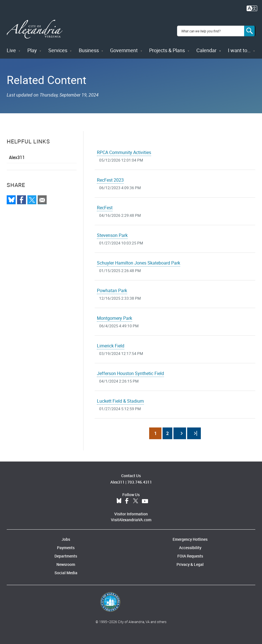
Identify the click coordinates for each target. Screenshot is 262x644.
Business (89, 47)
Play (32, 47)
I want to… (239, 47)
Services (58, 47)
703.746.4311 (140, 479)
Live (11, 47)
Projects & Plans (167, 47)
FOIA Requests (190, 553)
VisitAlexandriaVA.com (131, 516)
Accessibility (190, 544)
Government (124, 47)
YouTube (145, 498)
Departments (66, 553)
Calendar (206, 47)
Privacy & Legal (190, 561)
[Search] (250, 29)
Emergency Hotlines (190, 536)
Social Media (66, 569)
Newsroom (66, 561)
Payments (66, 544)
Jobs (66, 536)
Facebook (127, 498)
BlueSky (119, 498)
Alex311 (17, 154)
